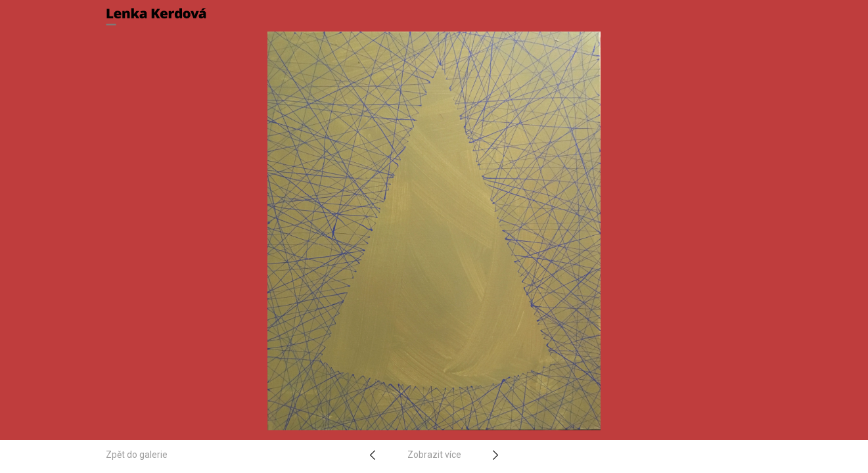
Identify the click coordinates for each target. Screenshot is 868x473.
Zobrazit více (434, 455)
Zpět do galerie (137, 455)
